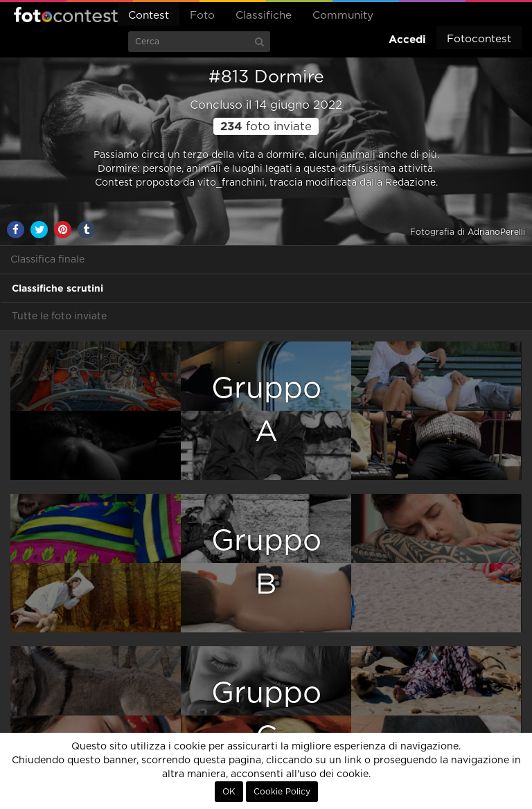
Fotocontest (66, 15)
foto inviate (266, 127)
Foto (202, 16)
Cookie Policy (282, 792)
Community (343, 16)
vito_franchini (231, 183)
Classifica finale (47, 260)
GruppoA (266, 410)
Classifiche (264, 16)
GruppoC (266, 715)
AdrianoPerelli (496, 232)
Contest (149, 16)
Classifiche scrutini (57, 288)
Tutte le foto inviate (59, 317)
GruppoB (266, 563)
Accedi (407, 39)
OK (229, 792)
